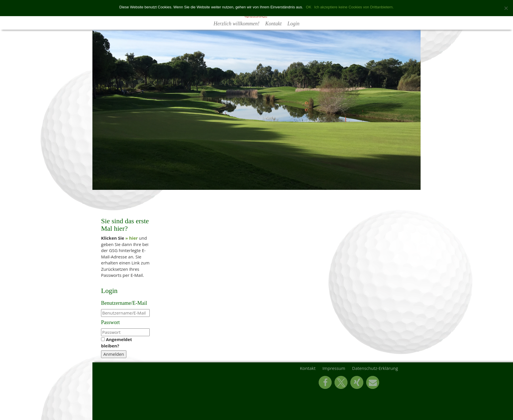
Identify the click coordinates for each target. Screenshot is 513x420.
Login (293, 24)
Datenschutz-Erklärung (375, 368)
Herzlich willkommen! (236, 24)
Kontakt (273, 24)
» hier (131, 238)
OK (309, 7)
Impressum (334, 368)
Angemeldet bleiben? (116, 342)
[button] (325, 382)
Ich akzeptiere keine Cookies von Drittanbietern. (354, 7)
